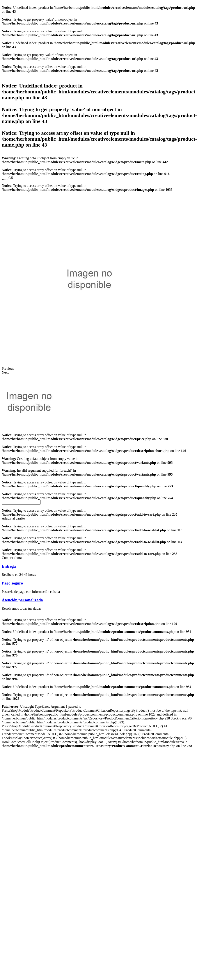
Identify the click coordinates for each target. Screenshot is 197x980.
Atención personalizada (22, 600)
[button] (13, 518)
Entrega (9, 566)
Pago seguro (12, 583)
